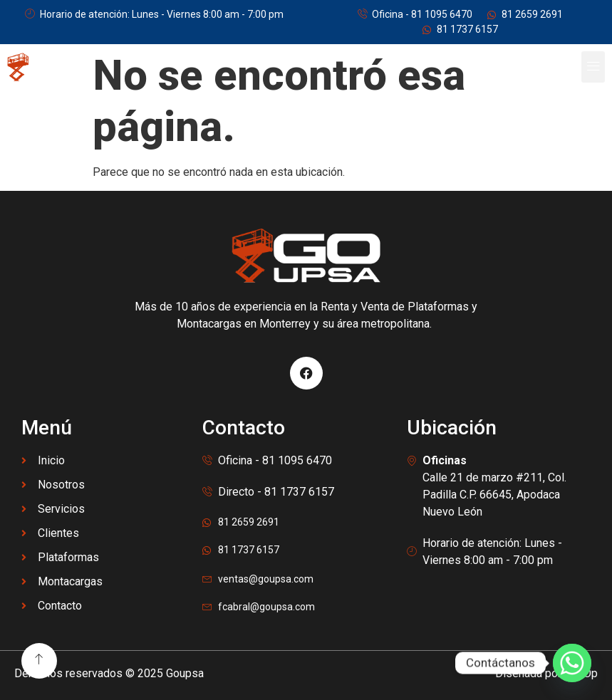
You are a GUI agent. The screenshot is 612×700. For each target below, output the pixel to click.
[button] (593, 67)
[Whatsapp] (572, 663)
